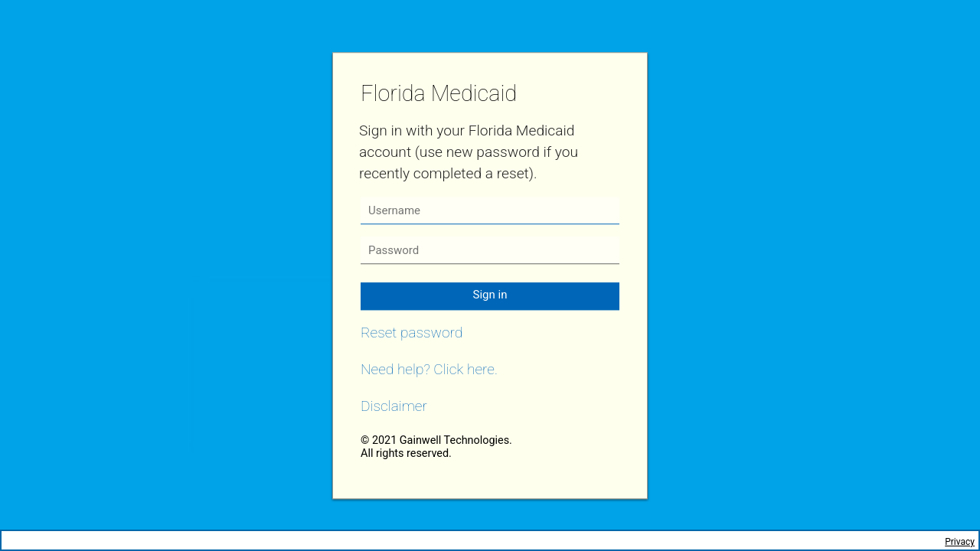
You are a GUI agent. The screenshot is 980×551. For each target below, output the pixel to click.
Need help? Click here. (429, 369)
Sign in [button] (490, 295)
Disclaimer (394, 406)
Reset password (412, 333)
